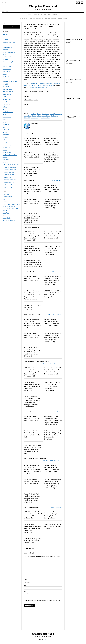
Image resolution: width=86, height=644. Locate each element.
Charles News (7, 66)
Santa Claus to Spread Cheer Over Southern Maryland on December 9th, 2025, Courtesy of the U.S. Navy (33, 142)
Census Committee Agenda (73, 116)
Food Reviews (7, 99)
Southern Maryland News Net (38, 88)
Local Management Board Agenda (73, 61)
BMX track (43, 15)
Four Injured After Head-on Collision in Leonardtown (32, 307)
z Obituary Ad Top (8, 182)
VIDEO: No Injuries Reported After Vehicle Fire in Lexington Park (32, 155)
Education (6, 87)
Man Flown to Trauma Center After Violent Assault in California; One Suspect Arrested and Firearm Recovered (33, 295)
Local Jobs (36, 15)
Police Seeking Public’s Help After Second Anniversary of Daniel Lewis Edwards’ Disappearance (52, 250)
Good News (6, 102)
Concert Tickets (7, 197)
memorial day (7, 117)
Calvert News (7, 57)
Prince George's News (9, 145)
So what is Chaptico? (9, 220)
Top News (6, 159)
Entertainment (7, 89)
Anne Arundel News (9, 42)
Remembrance (7, 147)
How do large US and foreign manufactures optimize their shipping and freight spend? (43, 19)
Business (5, 50)
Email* (25, 585)
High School (6, 104)
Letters (5, 114)
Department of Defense (10, 81)
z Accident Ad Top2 (9, 175)
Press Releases (7, 142)
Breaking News (7, 47)
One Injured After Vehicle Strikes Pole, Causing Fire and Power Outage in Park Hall (33, 434)
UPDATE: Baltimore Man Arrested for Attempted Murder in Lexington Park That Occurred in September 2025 (33, 236)
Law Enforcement (8, 112)
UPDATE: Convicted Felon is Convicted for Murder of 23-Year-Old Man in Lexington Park (53, 294)
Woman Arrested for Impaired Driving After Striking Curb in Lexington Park (52, 515)
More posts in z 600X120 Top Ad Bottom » (53, 460)
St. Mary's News (7, 152)
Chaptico (5, 59)
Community (6, 71)
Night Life (6, 130)
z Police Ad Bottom (8, 185)
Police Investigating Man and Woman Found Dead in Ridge (53, 526)
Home (30, 15)
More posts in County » (57, 180)
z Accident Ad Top (8, 172)
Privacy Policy (7, 218)
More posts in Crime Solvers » (55, 227)
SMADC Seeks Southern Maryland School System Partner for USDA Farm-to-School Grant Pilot (52, 141)
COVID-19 (6, 76)
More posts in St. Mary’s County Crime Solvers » (51, 363)
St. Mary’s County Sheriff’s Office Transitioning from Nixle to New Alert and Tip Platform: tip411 (53, 235)
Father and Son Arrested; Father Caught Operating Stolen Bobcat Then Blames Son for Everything (53, 435)
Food (4, 97)
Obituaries (6, 135)
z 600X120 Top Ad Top (10, 167)
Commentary (7, 69)
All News (5, 39)
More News (6, 119)
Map (49, 15)
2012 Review (6, 34)
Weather (5, 162)
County (5, 74)
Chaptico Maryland (43, 6)
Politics (5, 140)
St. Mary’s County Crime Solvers (41, 116)
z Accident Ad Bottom (9, 170)
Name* (25, 580)
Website (26, 591)
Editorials (6, 84)
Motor (5, 122)
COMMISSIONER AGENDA (73, 99)
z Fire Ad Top (7, 177)
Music (4, 127)
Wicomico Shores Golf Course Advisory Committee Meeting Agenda (74, 41)
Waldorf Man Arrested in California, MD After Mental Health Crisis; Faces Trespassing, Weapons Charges (52, 157)
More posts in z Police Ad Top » (55, 507)
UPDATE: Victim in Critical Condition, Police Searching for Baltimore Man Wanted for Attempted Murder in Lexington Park (33, 402)
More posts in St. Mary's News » (55, 314)
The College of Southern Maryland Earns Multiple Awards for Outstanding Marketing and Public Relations (32, 449)
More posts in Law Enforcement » (55, 272)
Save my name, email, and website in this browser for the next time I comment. (42, 601)
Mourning (6, 125)
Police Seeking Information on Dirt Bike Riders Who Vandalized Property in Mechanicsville (32, 250)
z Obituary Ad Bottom (9, 180)
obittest (5, 132)
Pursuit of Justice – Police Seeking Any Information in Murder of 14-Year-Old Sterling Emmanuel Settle (33, 264)
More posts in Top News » (56, 412)
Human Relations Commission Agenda (74, 80)
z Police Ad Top (7, 187)
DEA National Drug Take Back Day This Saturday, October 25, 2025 (32, 541)
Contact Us (55, 15)
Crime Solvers (7, 79)
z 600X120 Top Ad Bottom (11, 165)
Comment (26, 560)
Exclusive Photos (8, 92)
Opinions (5, 137)
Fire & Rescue (7, 94)
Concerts (5, 199)
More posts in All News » (57, 134)
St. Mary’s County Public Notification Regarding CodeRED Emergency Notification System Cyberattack (32, 171)
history (5, 107)
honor (4, 109)
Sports (5, 150)
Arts (4, 45)
